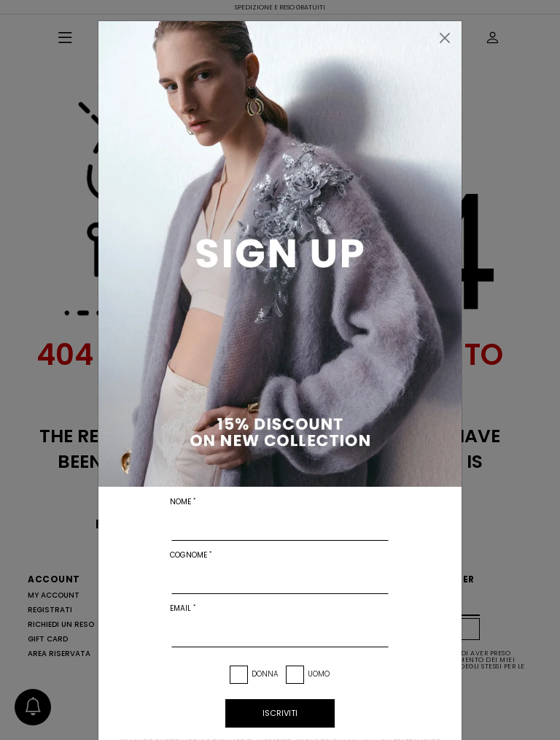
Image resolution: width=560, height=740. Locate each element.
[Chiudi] (445, 38)
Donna (265, 674)
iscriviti (280, 713)
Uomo (319, 674)
